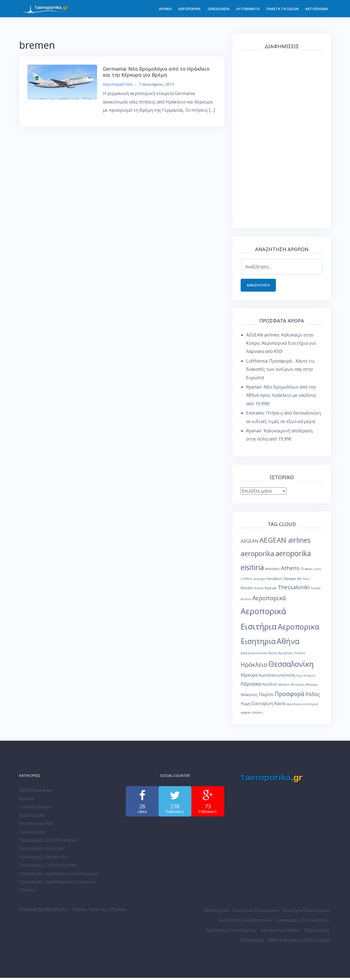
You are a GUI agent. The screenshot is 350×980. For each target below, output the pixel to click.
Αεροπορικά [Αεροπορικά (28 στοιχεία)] (269, 600)
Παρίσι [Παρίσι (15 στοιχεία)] (266, 696)
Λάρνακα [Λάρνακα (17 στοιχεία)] (251, 686)
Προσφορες (252, 942)
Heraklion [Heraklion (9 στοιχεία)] (274, 581)
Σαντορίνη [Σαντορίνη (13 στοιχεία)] (262, 706)
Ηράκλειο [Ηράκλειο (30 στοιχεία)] (254, 667)
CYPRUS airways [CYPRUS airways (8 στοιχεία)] (253, 581)
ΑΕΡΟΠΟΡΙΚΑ (189, 9)
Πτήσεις (28, 892)
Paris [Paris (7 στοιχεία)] (306, 581)
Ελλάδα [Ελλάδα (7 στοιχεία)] (300, 655)
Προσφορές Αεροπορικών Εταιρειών (57, 884)
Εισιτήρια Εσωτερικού (306, 912)
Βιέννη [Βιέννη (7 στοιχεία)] (273, 655)
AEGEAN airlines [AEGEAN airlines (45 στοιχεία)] (285, 542)
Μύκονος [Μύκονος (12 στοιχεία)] (249, 697)
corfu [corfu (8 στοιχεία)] (317, 571)
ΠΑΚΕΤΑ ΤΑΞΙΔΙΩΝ (282, 9)
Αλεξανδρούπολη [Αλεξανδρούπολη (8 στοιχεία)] (254, 655)
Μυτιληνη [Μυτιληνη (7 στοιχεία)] (298, 687)
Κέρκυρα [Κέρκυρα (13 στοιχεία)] (249, 677)
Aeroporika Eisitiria (280, 932)
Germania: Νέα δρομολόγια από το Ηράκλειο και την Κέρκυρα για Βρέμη (156, 72)
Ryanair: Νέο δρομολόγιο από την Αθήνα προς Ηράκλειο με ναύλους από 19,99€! (281, 397)
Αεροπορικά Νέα (118, 84)
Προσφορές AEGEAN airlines (48, 842)
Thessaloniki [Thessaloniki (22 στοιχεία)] (294, 589)
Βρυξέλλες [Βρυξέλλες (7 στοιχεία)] (286, 655)
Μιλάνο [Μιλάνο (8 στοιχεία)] (284, 687)
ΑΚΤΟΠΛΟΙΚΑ (317, 9)
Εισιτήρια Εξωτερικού (256, 912)
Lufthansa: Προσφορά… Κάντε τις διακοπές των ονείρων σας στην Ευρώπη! (280, 371)
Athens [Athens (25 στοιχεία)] (290, 570)
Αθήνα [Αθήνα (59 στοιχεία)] (288, 643)
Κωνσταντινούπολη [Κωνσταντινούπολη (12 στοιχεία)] (277, 677)
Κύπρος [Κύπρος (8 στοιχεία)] (310, 678)
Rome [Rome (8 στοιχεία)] (259, 590)
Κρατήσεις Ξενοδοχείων (231, 932)
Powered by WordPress (43, 912)
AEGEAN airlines (36, 792)
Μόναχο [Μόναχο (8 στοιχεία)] (312, 687)
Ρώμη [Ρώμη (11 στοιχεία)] (246, 706)
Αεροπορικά (32, 817)
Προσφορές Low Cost (41, 850)
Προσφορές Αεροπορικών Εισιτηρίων (59, 876)
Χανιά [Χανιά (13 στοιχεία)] (280, 706)
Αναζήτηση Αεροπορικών (246, 922)
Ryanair (27, 801)
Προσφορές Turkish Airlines (48, 867)
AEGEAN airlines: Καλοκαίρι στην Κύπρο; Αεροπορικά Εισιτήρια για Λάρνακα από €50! (281, 345)
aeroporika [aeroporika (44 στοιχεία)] (257, 556)
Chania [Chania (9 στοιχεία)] (306, 571)
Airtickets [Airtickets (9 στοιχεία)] (272, 571)
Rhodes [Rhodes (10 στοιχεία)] (247, 590)
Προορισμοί (32, 834)
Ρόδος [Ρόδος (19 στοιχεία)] (313, 696)
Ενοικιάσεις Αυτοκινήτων (303, 922)
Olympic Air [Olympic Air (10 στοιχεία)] (292, 581)
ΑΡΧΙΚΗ (165, 9)
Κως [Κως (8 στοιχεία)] (299, 678)
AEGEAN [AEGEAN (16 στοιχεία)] (250, 543)
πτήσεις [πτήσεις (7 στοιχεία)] (258, 715)
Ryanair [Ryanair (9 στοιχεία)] (271, 590)
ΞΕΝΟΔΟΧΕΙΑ (218, 9)
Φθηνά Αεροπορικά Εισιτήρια (299, 942)
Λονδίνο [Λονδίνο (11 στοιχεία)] (270, 686)
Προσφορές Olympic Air (43, 859)
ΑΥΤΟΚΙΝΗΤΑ (248, 9)
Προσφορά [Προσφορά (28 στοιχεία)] (290, 696)
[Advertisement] (282, 138)
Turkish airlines (35, 809)
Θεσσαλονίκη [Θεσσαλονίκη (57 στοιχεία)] (291, 666)
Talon (94, 912)
